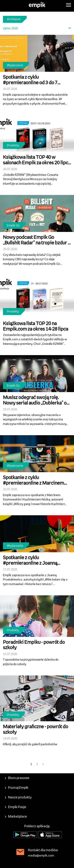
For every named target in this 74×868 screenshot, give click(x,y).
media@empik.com (41, 856)
